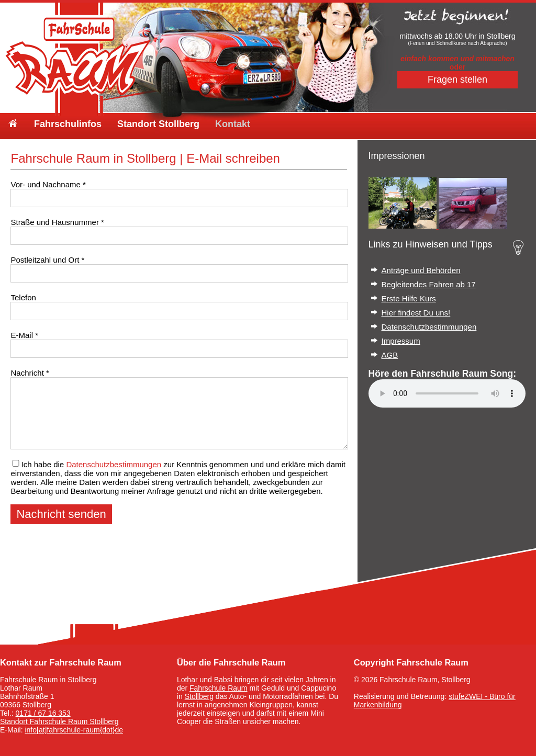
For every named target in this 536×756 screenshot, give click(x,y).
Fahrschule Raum (219, 688)
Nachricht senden (61, 514)
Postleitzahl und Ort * (47, 260)
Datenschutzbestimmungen (114, 464)
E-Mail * (24, 335)
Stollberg (199, 696)
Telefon (23, 297)
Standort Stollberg (158, 124)
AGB (390, 355)
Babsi (223, 680)
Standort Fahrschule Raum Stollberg (59, 721)
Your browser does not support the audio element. (447, 393)
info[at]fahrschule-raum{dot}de (74, 730)
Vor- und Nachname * (48, 184)
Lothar (187, 680)
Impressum (401, 341)
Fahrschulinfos (68, 124)
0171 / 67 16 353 (43, 713)
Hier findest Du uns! (416, 313)
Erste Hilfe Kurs (409, 298)
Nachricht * (30, 373)
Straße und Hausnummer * (57, 222)
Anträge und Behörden (421, 270)
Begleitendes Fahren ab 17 (429, 284)
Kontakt (233, 124)
